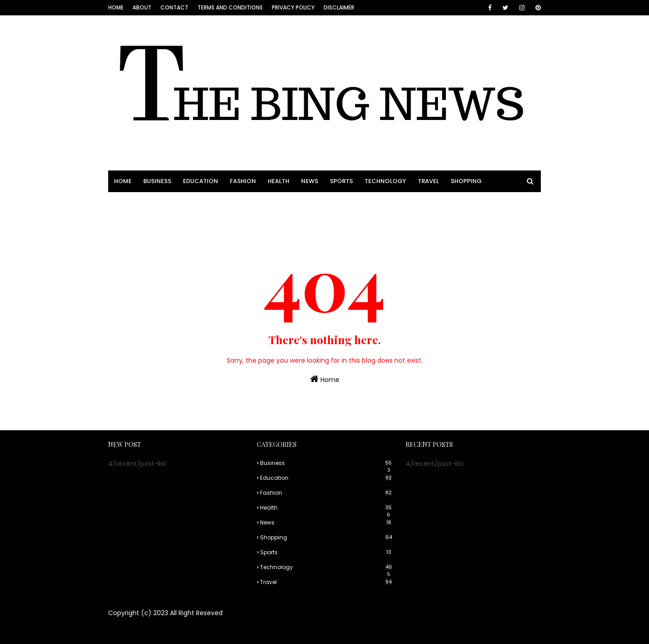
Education (326, 478)
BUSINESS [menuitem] (157, 181)
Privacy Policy (293, 7)
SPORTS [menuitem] (341, 181)
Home (116, 7)
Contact (174, 7)
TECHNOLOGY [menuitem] (385, 181)
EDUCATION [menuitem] (201, 181)
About (142, 7)
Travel (326, 582)
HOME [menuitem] (123, 181)
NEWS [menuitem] (310, 181)
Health (326, 508)
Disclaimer (339, 7)
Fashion (326, 493)
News (326, 522)
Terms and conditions (230, 7)
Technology (326, 567)
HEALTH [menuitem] (279, 181)
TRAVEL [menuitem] (428, 181)
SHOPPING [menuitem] (466, 181)
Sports (326, 552)
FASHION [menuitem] (243, 181)
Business (326, 463)
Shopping (326, 537)
